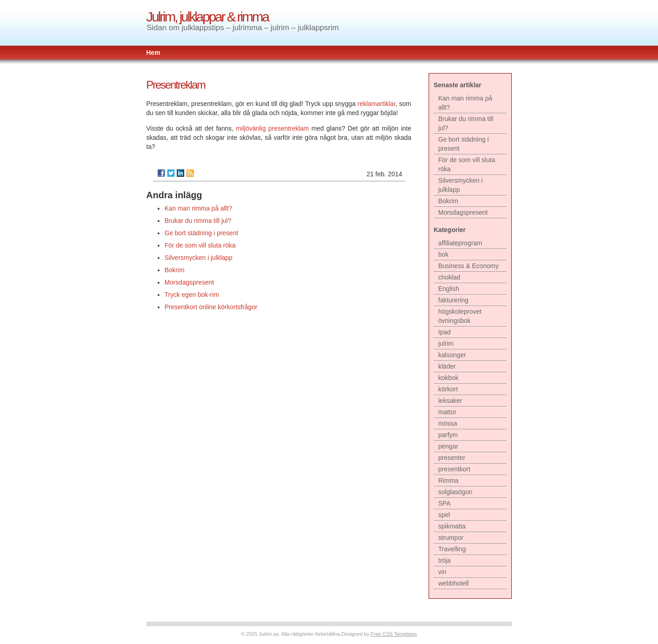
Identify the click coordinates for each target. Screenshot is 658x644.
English (449, 289)
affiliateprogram (460, 243)
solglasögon (455, 492)
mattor (447, 412)
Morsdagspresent (189, 282)
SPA (444, 503)
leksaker (450, 401)
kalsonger (452, 355)
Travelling (452, 549)
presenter (452, 458)
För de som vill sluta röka (200, 245)
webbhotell (454, 583)
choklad (449, 277)
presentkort (454, 469)
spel (444, 515)
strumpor (451, 538)
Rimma (448, 480)
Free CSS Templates (394, 634)
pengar (448, 446)
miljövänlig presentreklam (272, 128)
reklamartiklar (376, 104)
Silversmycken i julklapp (199, 258)
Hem (153, 53)
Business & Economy (468, 266)
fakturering (453, 300)
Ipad (444, 332)
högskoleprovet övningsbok (460, 316)
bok (443, 254)
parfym (448, 435)
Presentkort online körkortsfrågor (211, 307)
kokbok (448, 378)
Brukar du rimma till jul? (198, 221)
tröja (444, 560)
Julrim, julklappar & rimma (207, 17)
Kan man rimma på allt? (198, 208)
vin (442, 572)
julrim (446, 343)
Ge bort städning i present (201, 233)
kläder (447, 366)
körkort (448, 389)
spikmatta (452, 526)
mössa (448, 423)
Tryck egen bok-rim (192, 295)
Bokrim (175, 270)
